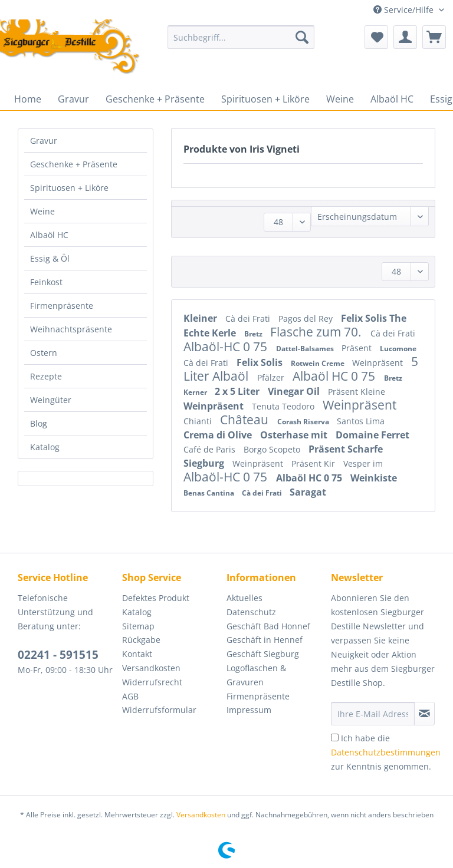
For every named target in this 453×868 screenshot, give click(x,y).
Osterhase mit (295, 435)
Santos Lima (361, 421)
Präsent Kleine (357, 392)
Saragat (308, 492)
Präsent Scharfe (346, 449)
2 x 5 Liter (238, 391)
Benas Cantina (210, 493)
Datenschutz (251, 612)
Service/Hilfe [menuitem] (405, 10)
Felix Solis (261, 362)
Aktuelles (244, 598)
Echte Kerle (211, 333)
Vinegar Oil (295, 391)
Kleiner (201, 318)
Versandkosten (151, 668)
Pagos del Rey (307, 319)
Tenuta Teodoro (284, 406)
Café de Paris (211, 449)
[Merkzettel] (376, 37)
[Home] (28, 99)
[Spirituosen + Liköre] (265, 99)
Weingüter (51, 400)
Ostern (44, 353)
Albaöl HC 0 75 (335, 376)
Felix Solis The (374, 318)
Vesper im (363, 463)
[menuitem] (241, 43)
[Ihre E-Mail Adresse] (373, 714)
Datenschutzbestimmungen (386, 752)
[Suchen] (302, 37)
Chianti (199, 421)
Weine (42, 211)
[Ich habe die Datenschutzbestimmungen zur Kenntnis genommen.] (335, 737)
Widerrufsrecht (152, 682)
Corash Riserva (304, 422)
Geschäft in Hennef (265, 640)
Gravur (44, 141)
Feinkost (46, 282)
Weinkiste (374, 478)
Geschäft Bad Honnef (268, 626)
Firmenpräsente (62, 306)
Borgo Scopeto (273, 449)
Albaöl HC (49, 235)
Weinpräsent (379, 363)
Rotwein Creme (319, 363)
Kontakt (137, 654)
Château (246, 420)
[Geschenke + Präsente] (155, 99)
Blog (39, 423)
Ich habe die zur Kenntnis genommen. (386, 752)
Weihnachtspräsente (71, 329)
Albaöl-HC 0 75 (227, 346)
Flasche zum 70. (317, 332)
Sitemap (138, 626)
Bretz (254, 334)
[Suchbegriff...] (241, 37)
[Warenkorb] (434, 37)
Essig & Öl (50, 258)
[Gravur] (73, 99)
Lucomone (398, 349)
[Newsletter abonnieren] (424, 714)
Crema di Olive (219, 435)
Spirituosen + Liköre (69, 188)
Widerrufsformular (159, 710)
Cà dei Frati (249, 319)
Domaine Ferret (372, 435)
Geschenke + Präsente (74, 164)
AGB (130, 696)
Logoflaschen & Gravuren (256, 675)
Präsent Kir (314, 463)
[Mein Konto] (405, 37)
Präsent (358, 348)
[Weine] (340, 99)
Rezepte (46, 376)
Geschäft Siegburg (263, 654)
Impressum (249, 710)
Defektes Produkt (156, 598)
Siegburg (205, 463)
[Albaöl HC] (392, 99)
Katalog (45, 447)
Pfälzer (272, 377)
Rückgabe (141, 640)
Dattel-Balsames (306, 349)
